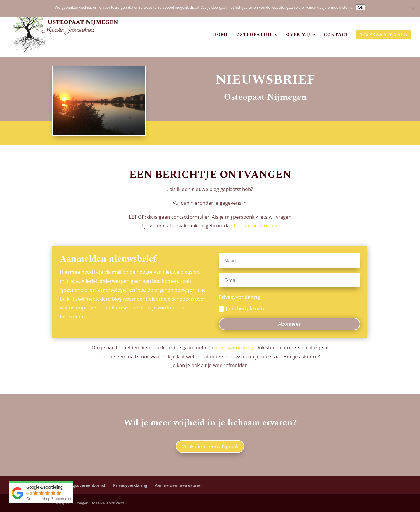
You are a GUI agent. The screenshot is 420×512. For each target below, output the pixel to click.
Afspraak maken (384, 35)
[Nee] (413, 8)
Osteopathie (254, 35)
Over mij (298, 35)
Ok (360, 7)
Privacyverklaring (130, 485)
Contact (336, 35)
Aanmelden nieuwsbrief (178, 485)
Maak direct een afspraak (210, 446)
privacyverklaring (234, 347)
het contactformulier (257, 226)
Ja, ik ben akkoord (242, 308)
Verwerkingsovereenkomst (79, 485)
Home (221, 35)
